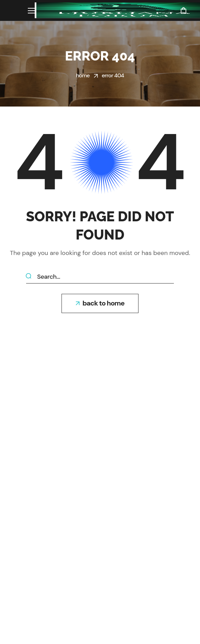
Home (83, 75)
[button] (183, 10)
